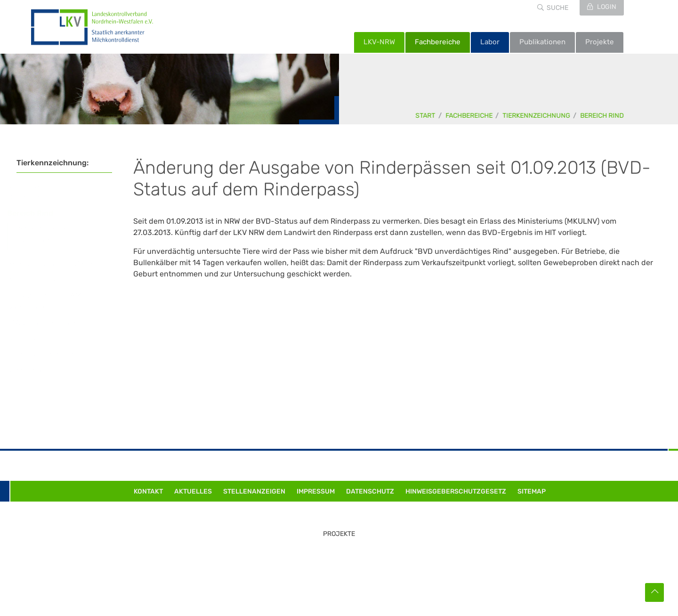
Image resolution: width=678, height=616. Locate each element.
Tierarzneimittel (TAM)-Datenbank (56, 301)
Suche (557, 8)
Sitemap (532, 491)
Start (426, 116)
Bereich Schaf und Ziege (60, 263)
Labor (490, 42)
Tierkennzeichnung (537, 116)
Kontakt (148, 491)
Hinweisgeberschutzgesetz (456, 491)
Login (606, 7)
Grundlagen (37, 338)
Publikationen (542, 42)
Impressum (316, 491)
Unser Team (36, 369)
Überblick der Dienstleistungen (46, 191)
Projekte (600, 42)
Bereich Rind (602, 116)
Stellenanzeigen (254, 491)
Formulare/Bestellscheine (62, 354)
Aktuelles (193, 491)
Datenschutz (370, 491)
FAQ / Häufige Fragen (54, 322)
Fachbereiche (438, 42)
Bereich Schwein (46, 279)
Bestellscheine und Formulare (58, 234)
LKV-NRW (379, 42)
